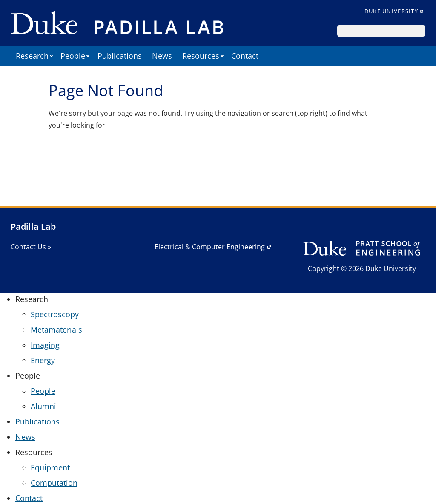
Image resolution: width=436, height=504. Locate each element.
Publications (120, 56)
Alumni (43, 406)
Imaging (45, 345)
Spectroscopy (55, 314)
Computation (54, 483)
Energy (43, 360)
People (43, 391)
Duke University (391, 11)
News (162, 56)
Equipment (50, 467)
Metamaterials (56, 330)
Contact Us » (31, 247)
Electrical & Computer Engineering (210, 247)
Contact (245, 56)
